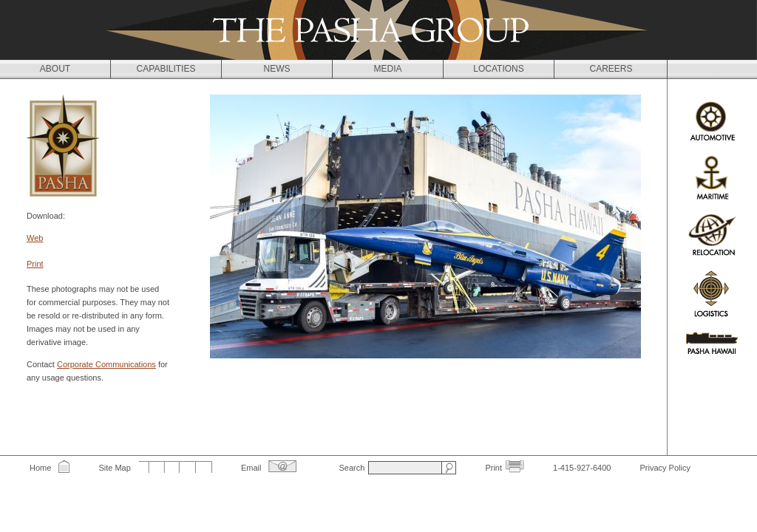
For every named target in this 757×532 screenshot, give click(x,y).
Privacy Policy (665, 468)
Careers (611, 69)
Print (35, 264)
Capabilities (166, 69)
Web (35, 238)
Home (40, 468)
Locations (498, 69)
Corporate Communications (106, 364)
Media (387, 69)
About (55, 69)
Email (251, 468)
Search (352, 468)
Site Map (114, 468)
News (277, 69)
